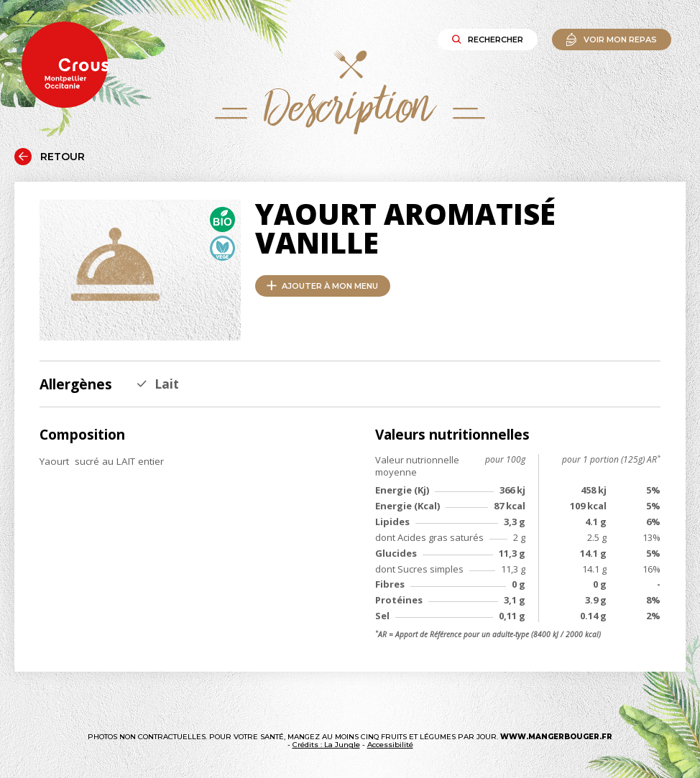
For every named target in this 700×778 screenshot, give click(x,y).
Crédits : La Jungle (326, 745)
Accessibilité (390, 745)
